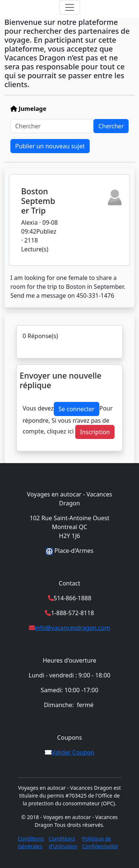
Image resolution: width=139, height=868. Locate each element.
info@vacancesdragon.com (72, 628)
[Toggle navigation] (70, 7)
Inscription (95, 432)
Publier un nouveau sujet (50, 146)
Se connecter (77, 409)
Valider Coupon (73, 752)
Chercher (111, 126)
